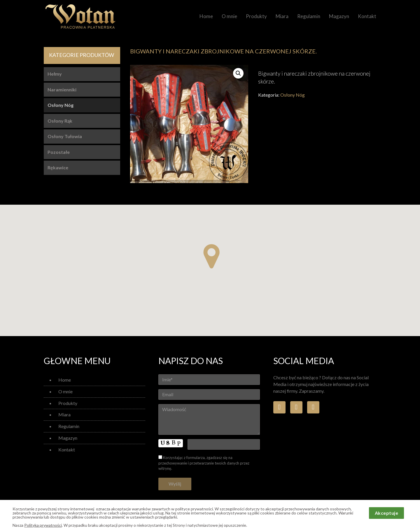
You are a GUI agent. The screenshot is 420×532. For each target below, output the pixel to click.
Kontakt (367, 16)
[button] (211, 256)
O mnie (229, 16)
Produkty (256, 16)
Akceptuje (387, 513)
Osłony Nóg (293, 95)
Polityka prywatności (43, 525)
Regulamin (309, 16)
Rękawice (58, 167)
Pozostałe (59, 152)
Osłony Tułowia (65, 136)
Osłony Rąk (60, 121)
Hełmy (55, 74)
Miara (282, 16)
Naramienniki (62, 89)
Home (206, 16)
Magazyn (339, 16)
